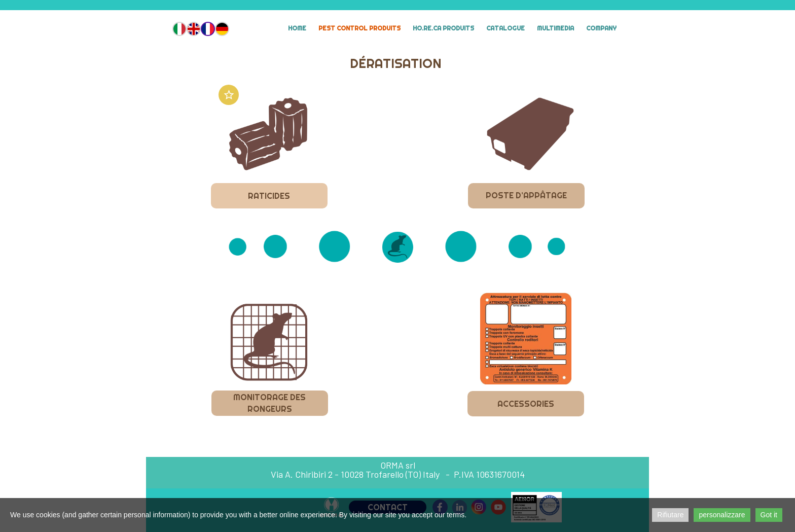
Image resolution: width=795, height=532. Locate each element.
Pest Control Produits (359, 28)
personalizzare (722, 515)
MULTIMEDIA (555, 28)
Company (601, 28)
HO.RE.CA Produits (443, 28)
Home (297, 28)
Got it (769, 515)
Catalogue (505, 28)
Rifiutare (670, 515)
